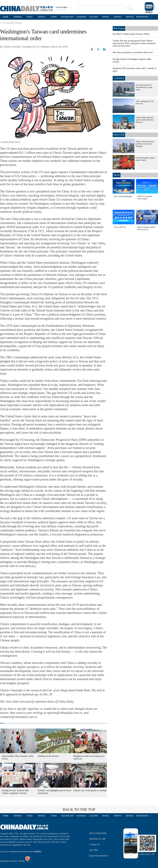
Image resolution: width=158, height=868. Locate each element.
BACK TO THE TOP (79, 809)
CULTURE (94, 17)
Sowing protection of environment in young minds (144, 87)
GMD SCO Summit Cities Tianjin (145, 198)
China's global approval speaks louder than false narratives (145, 120)
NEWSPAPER (142, 17)
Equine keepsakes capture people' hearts (145, 159)
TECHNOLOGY (68, 17)
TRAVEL (106, 17)
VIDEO (29, 17)
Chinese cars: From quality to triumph (90, 790)
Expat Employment (98, 856)
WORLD (42, 17)
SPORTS (118, 17)
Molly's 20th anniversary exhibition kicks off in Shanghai (145, 144)
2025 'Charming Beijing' (123, 196)
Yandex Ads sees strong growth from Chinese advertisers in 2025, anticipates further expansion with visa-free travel (134, 43)
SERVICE (130, 17)
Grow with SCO (120, 227)
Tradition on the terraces (48, 756)
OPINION (18, 17)
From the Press (13, 23)
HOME (5, 17)
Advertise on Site (97, 839)
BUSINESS (82, 17)
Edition (62, 7)
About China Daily (98, 833)
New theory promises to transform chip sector (133, 52)
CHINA (54, 17)
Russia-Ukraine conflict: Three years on (146, 228)
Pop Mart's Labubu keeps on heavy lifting (131, 34)
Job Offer (94, 850)
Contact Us (95, 844)
